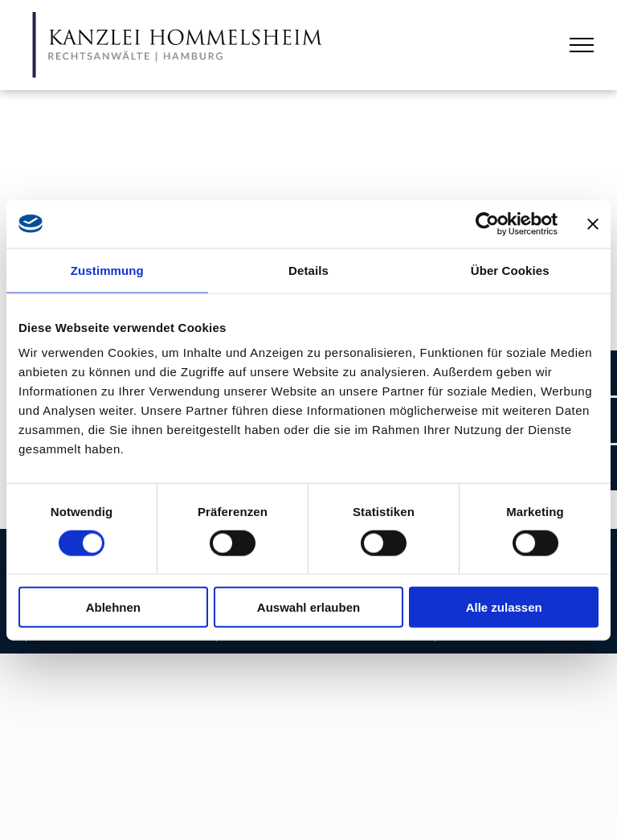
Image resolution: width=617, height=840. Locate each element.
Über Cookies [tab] (510, 270)
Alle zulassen (504, 607)
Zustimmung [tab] (107, 270)
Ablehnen (113, 607)
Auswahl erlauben (308, 607)
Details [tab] (308, 270)
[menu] (582, 45)
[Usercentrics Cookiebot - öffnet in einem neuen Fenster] (487, 223)
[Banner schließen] (593, 223)
